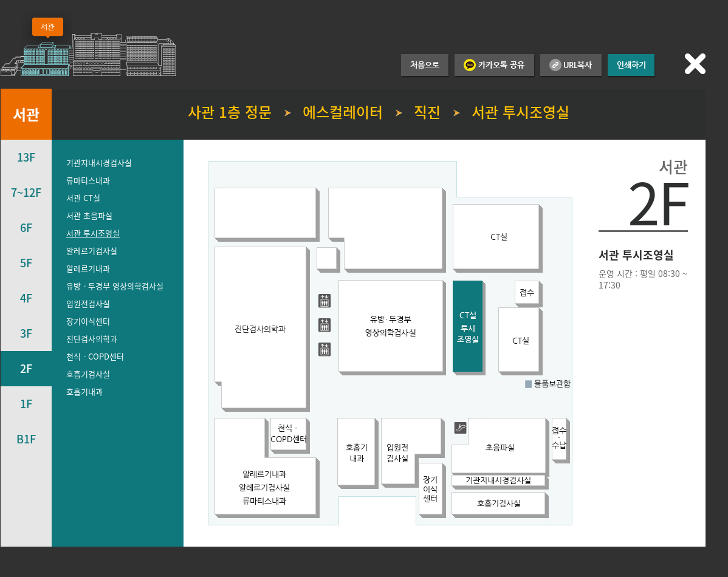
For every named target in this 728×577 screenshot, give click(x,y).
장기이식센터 (88, 321)
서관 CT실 (83, 198)
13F (26, 157)
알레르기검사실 (92, 251)
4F (26, 298)
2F (26, 368)
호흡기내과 (84, 391)
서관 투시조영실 (93, 233)
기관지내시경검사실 (99, 162)
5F (26, 263)
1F (26, 404)
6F (26, 227)
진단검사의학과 (92, 339)
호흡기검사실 (88, 374)
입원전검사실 (88, 303)
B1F (26, 439)
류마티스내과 (88, 180)
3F (26, 333)
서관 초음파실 (89, 215)
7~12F (26, 192)
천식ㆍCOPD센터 (95, 356)
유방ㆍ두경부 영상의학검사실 (115, 286)
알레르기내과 (88, 268)
